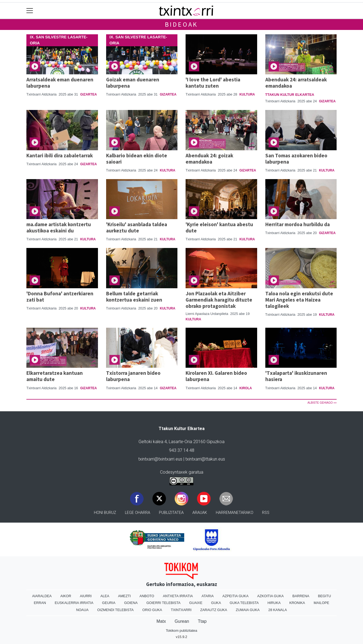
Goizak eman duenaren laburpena (133, 83)
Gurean (182, 621)
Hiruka (274, 603)
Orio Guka (152, 610)
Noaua (82, 610)
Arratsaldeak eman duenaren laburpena (60, 83)
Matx (161, 621)
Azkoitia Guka (270, 596)
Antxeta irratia (178, 596)
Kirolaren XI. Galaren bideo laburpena (216, 376)
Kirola (246, 388)
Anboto (147, 596)
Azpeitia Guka (235, 596)
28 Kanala (278, 610)
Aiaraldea (42, 596)
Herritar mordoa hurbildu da (298, 224)
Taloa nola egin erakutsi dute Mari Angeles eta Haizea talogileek (299, 300)
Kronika (297, 603)
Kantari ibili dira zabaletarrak (60, 155)
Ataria (208, 596)
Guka (216, 603)
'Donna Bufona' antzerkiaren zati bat (60, 297)
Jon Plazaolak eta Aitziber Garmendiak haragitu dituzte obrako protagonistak (219, 300)
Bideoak (182, 24)
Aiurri (86, 596)
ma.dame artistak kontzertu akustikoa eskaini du (59, 227)
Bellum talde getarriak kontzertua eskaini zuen (134, 297)
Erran (40, 603)
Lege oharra (138, 513)
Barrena (301, 596)
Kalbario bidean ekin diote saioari (137, 159)
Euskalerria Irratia (74, 603)
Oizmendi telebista (115, 610)
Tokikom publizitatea (181, 631)
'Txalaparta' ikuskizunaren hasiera (296, 376)
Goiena (131, 603)
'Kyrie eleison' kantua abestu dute (219, 227)
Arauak (200, 513)
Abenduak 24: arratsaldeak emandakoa (296, 83)
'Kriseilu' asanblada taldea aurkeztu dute (137, 227)
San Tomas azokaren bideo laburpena (296, 159)
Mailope (322, 603)
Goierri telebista (163, 603)
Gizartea (89, 94)
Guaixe (196, 603)
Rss (266, 513)
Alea (105, 596)
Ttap (202, 621)
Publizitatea (171, 513)
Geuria (109, 603)
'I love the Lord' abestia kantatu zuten (213, 83)
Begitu (324, 596)
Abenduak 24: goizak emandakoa (209, 159)
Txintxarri (181, 610)
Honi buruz (105, 513)
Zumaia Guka (248, 610)
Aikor (66, 596)
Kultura (247, 94)
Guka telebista (244, 603)
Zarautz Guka (214, 610)
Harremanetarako (235, 513)
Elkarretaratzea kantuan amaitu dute (55, 376)
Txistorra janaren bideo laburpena (133, 376)
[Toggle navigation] (30, 11)
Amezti (124, 596)
